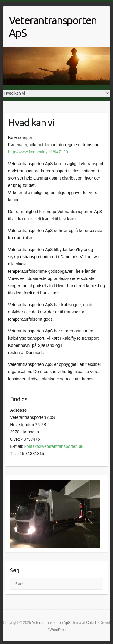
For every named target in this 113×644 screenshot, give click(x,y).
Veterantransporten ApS (53, 26)
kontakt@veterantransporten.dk (54, 446)
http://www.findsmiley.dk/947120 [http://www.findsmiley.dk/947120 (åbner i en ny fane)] (38, 152)
